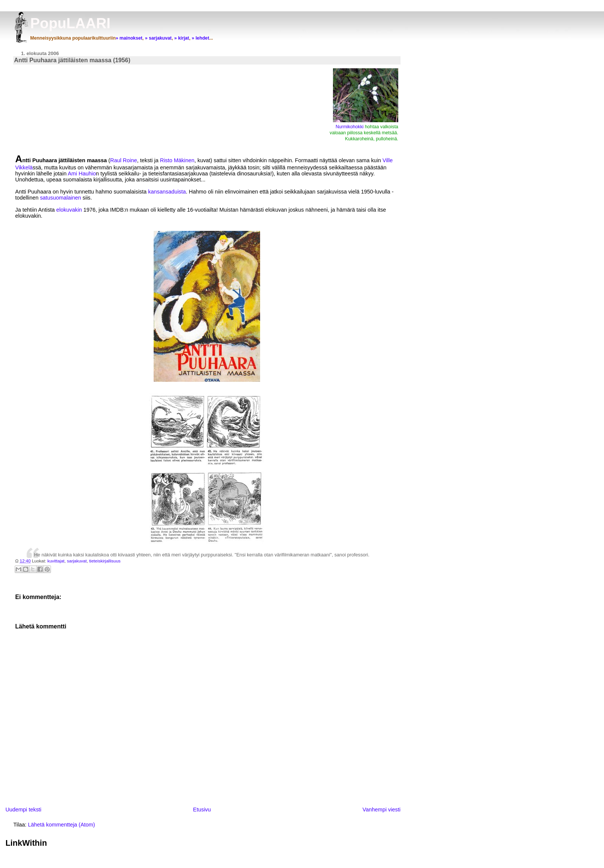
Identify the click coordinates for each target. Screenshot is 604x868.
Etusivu (202, 810)
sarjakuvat (77, 561)
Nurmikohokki (350, 127)
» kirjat (181, 38)
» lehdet (200, 38)
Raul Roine (124, 160)
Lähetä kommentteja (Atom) (62, 825)
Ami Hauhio (82, 174)
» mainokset (129, 38)
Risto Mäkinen (177, 160)
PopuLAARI (70, 23)
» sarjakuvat (158, 38)
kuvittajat (56, 561)
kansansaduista (167, 192)
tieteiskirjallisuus (105, 561)
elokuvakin (69, 210)
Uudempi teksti (23, 810)
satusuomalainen (61, 198)
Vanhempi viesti (381, 810)
